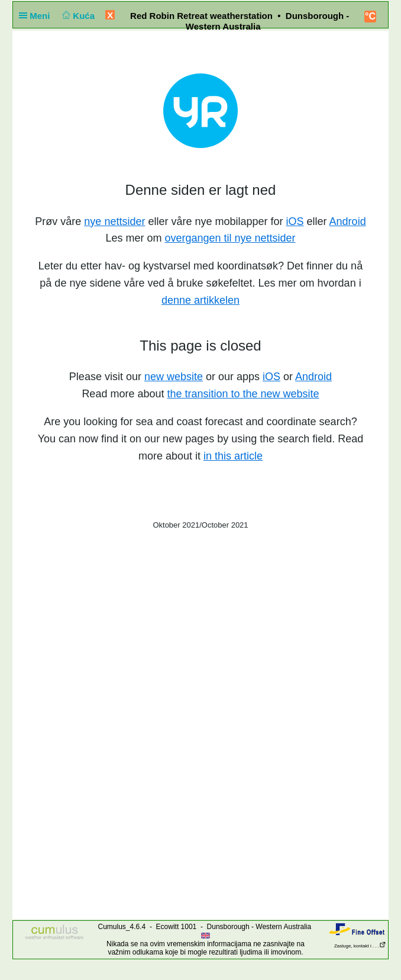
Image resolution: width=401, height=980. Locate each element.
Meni (37, 16)
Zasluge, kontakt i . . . (360, 946)
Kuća (77, 16)
